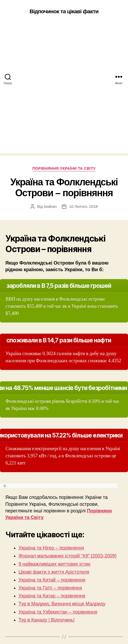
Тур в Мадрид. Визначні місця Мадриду (62, 604)
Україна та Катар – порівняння (52, 596)
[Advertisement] (64, 89)
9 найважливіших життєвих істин (54, 564)
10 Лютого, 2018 (83, 206)
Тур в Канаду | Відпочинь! (47, 620)
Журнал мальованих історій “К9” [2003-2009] (67, 556)
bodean (50, 206)
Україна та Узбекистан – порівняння (58, 612)
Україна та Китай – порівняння (52, 580)
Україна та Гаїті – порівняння (50, 588)
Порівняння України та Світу (64, 168)
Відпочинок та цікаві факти (64, 11)
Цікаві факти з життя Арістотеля (54, 572)
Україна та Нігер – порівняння (51, 548)
